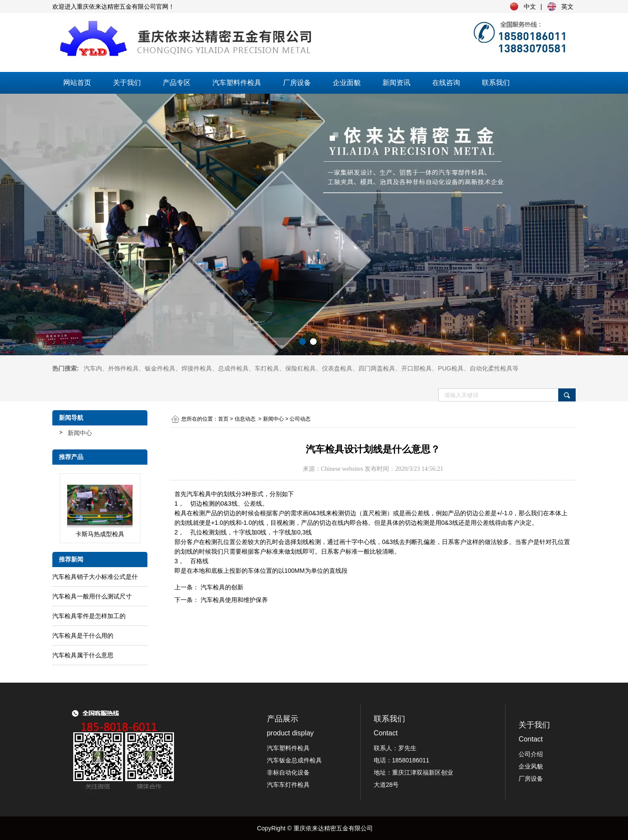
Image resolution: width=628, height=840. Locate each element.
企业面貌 (347, 83)
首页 (223, 419)
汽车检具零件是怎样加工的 (89, 616)
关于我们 (127, 83)
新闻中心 (80, 433)
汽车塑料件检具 (237, 83)
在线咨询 (446, 83)
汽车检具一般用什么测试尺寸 (92, 596)
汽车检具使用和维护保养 (233, 600)
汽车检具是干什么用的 (83, 636)
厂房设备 (297, 83)
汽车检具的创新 (221, 587)
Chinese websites (342, 469)
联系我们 (496, 83)
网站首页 (77, 83)
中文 (530, 7)
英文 (567, 7)
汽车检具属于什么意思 (83, 655)
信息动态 (245, 419)
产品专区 (177, 83)
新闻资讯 (396, 83)
